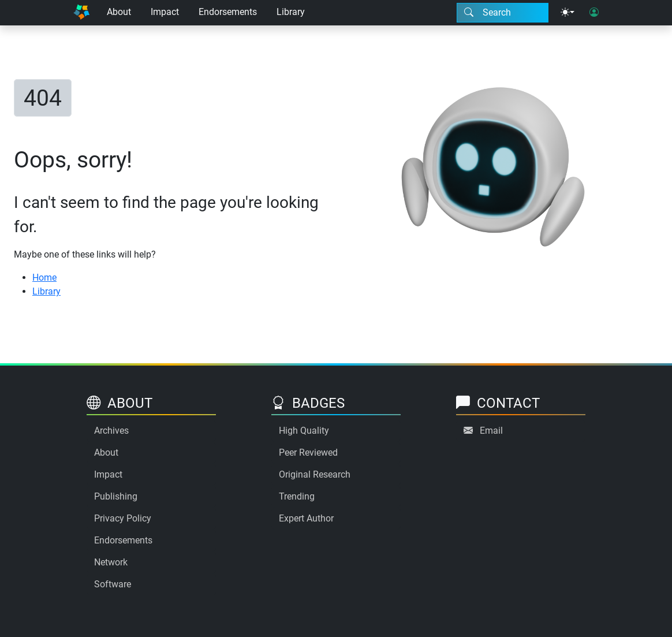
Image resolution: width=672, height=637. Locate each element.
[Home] (81, 13)
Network (111, 562)
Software (113, 584)
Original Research (315, 474)
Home (44, 277)
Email (491, 431)
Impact (165, 12)
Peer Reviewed (308, 452)
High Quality (304, 431)
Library (291, 12)
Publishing (116, 496)
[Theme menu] (568, 13)
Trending (297, 496)
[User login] (594, 13)
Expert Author (306, 518)
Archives (111, 431)
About (119, 12)
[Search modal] (503, 13)
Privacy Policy (123, 518)
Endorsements (228, 12)
